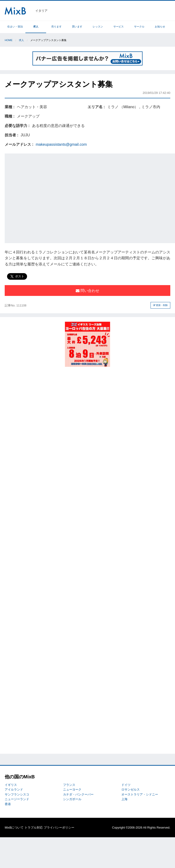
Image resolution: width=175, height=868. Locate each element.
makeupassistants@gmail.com (61, 144)
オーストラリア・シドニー (140, 794)
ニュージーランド (17, 799)
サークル (139, 27)
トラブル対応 (34, 828)
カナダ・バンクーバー (78, 794)
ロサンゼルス (131, 790)
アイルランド (14, 790)
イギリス (11, 785)
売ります (56, 27)
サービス (119, 27)
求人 (36, 27)
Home (9, 40)
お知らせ (160, 27)
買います (77, 27)
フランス (69, 785)
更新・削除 (161, 305)
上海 (124, 799)
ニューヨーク (72, 790)
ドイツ (126, 785)
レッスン (98, 27)
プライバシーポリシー (59, 828)
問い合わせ (87, 291)
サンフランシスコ (17, 794)
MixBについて (14, 828)
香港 (8, 804)
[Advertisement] (45, 197)
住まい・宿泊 (15, 27)
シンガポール (72, 799)
